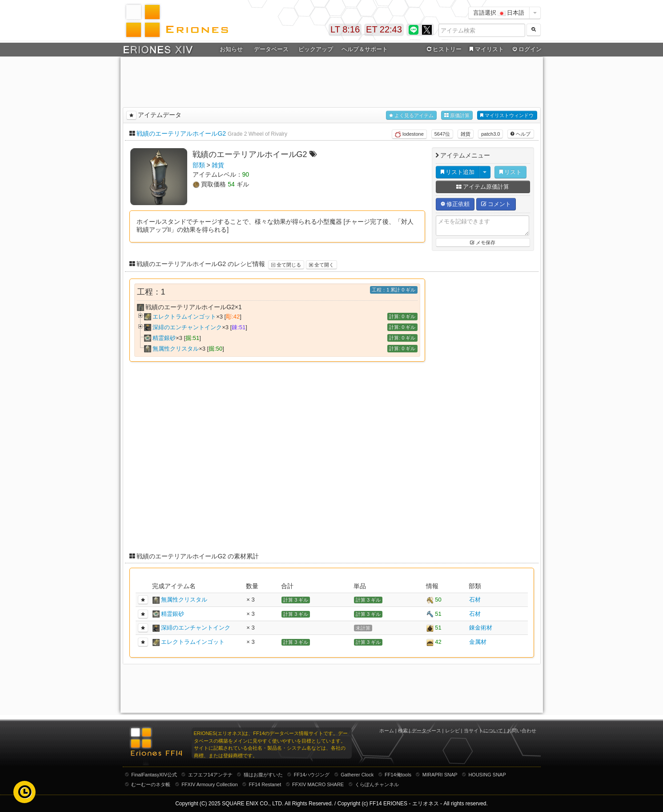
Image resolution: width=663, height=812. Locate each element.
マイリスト (486, 49)
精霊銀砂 (164, 338)
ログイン (526, 49)
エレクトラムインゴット (184, 317)
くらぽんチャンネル (377, 784)
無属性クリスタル (176, 349)
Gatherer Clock (357, 775)
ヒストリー (444, 49)
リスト (511, 172)
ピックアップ (316, 49)
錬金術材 (481, 628)
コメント (496, 204)
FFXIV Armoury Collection (210, 784)
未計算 (363, 628)
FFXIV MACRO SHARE (318, 784)
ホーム (387, 731)
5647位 (442, 134)
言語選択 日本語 (499, 13)
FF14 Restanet (265, 784)
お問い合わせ (522, 731)
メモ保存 (483, 242)
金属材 (478, 642)
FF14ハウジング (312, 775)
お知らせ (231, 49)
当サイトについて (483, 731)
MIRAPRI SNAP (440, 775)
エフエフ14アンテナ (210, 775)
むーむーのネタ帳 (151, 784)
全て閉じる (286, 265)
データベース (271, 49)
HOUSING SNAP (487, 775)
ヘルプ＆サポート (365, 49)
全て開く (321, 265)
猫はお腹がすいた (263, 775)
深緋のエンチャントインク (187, 327)
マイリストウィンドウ (507, 115)
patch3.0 (490, 134)
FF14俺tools (398, 775)
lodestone (409, 134)
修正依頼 (455, 204)
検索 (403, 731)
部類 (199, 165)
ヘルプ (520, 134)
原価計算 (457, 115)
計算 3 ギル (296, 600)
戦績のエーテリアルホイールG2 (181, 133)
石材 (475, 600)
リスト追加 (458, 172)
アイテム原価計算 (483, 187)
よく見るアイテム (411, 115)
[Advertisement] (332, 81)
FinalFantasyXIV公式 (154, 775)
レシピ (452, 731)
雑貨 (466, 134)
